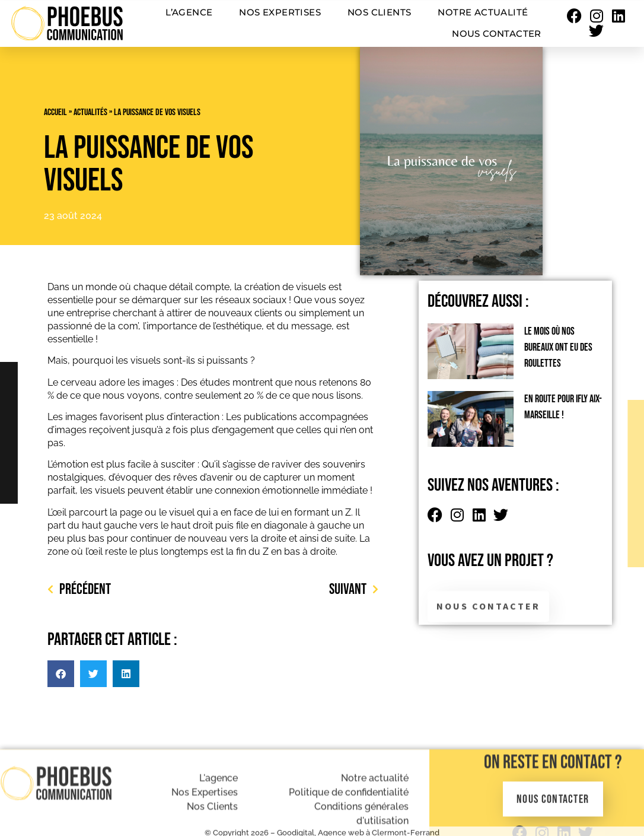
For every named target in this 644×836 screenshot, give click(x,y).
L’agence (189, 12)
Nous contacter (497, 34)
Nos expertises (280, 12)
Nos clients (379, 12)
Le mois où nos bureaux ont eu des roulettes (558, 347)
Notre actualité (483, 12)
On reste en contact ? (553, 804)
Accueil (55, 112)
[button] (61, 674)
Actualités (90, 112)
